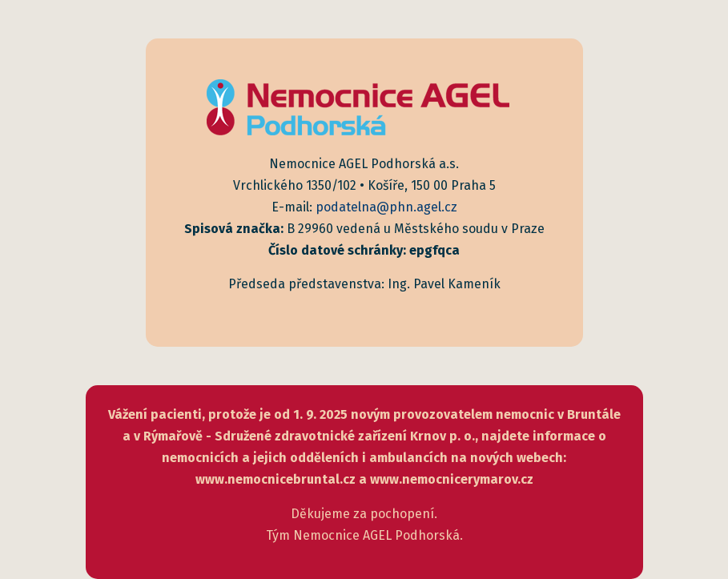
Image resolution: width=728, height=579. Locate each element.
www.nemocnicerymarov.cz (452, 479)
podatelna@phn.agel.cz (386, 207)
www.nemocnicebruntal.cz (276, 479)
